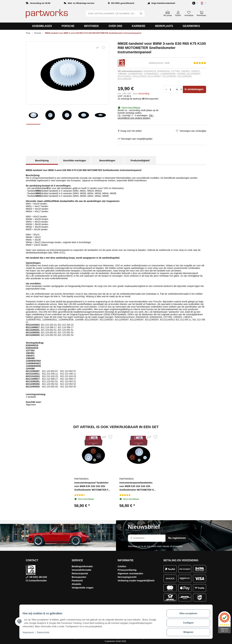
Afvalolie (76, 584)
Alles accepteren (186, 616)
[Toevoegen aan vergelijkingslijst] (95, 49)
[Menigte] (171, 89)
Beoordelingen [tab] (107, 161)
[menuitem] (42, 26)
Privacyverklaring (127, 570)
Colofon (122, 566)
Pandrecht (77, 581)
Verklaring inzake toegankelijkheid (136, 581)
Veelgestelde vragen (83, 588)
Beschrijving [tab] (42, 161)
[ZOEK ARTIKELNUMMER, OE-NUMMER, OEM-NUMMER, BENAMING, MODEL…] (111, 14)
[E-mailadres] (147, 538)
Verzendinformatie (81, 570)
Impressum (30, 634)
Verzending (144, 94)
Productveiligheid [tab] (140, 161)
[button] (202, 3)
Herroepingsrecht (127, 577)
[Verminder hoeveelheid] (166, 89)
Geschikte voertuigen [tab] (75, 161)
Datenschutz (45, 634)
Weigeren (186, 633)
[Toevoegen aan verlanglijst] (103, 49)
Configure (186, 624)
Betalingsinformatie (82, 566)
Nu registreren (177, 538)
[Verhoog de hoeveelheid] (181, 89)
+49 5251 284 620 (37, 577)
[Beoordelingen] (200, 63)
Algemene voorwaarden (130, 573)
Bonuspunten (79, 577)
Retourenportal (80, 573)
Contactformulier (38, 581)
